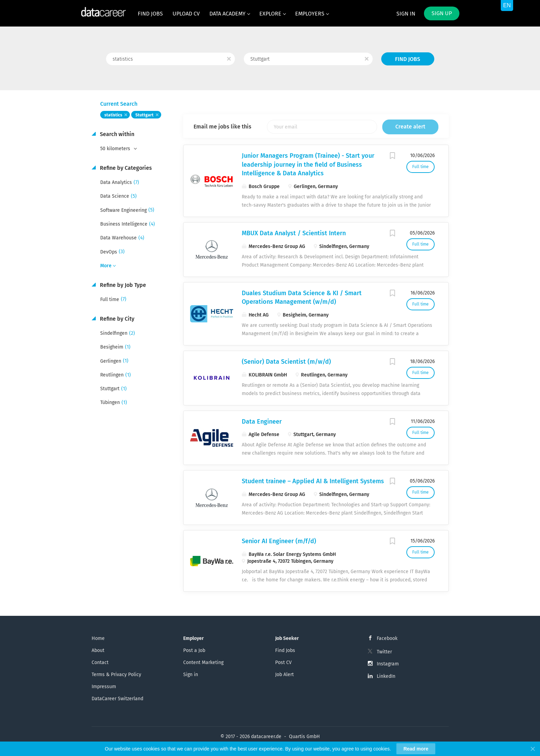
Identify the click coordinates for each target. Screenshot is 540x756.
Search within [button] (116, 134)
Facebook (387, 638)
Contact (100, 662)
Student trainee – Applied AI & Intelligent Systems (313, 481)
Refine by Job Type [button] (122, 285)
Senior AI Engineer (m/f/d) (279, 541)
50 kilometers (116, 149)
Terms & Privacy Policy (116, 675)
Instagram (388, 664)
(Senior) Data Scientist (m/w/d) (286, 362)
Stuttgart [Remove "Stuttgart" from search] (144, 115)
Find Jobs (408, 59)
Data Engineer (262, 422)
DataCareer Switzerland (117, 699)
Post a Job (194, 650)
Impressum (104, 687)
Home (98, 638)
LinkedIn (386, 676)
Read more (416, 749)
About (98, 650)
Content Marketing (203, 662)
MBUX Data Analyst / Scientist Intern (294, 233)
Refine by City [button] (116, 319)
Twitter (384, 652)
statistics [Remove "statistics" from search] (113, 115)
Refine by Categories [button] (125, 168)
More (106, 266)
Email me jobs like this (222, 127)
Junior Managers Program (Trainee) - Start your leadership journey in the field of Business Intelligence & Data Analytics (308, 164)
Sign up (442, 13)
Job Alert (284, 675)
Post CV (283, 662)
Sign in (406, 14)
